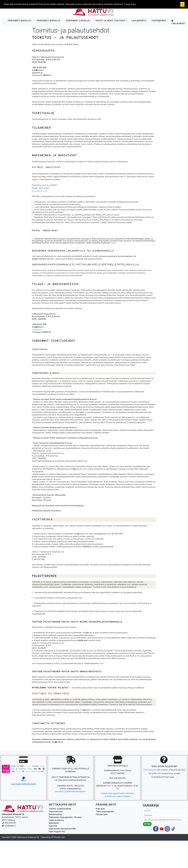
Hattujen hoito (102, 814)
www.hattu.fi (37, 330)
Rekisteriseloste (55, 814)
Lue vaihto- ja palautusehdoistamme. (70, 791)
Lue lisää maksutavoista (23, 784)
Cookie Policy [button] (130, 4)
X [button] (182, 4)
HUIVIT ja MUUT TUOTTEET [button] (111, 21)
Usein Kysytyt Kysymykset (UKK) (62, 829)
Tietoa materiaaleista (105, 812)
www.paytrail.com (39, 191)
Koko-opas (100, 809)
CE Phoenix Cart (58, 837)
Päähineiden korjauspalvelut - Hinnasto (65, 817)
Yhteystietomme (56, 812)
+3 (33, 68)
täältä (129, 222)
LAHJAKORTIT (139, 21)
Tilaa (147, 824)
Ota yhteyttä (150, 770)
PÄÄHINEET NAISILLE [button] (19, 21)
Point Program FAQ (57, 832)
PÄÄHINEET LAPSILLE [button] (78, 21)
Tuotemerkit (159, 21)
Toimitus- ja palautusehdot (60, 809)
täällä (102, 663)
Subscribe (53, 826)
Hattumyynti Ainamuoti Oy (28, 837)
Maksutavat (54, 823)
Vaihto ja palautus (56, 820)
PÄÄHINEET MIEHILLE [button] (48, 21)
